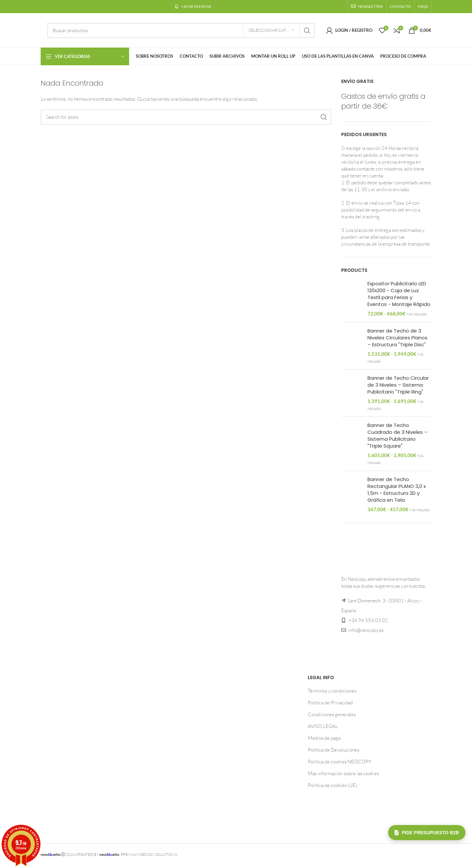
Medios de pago (324, 738)
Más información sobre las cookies (343, 773)
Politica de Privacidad (330, 703)
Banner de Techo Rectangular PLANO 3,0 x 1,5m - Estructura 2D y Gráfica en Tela (397, 490)
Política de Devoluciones (334, 750)
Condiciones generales (332, 714)
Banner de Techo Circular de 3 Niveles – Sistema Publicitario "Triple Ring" (398, 385)
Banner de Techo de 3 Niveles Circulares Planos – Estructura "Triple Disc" (397, 338)
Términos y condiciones (332, 691)
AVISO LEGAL (323, 726)
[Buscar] (181, 30)
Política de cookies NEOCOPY (340, 762)
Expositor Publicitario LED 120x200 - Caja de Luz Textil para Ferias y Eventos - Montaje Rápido (399, 294)
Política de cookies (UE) (333, 785)
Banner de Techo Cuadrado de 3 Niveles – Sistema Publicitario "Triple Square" (397, 435)
